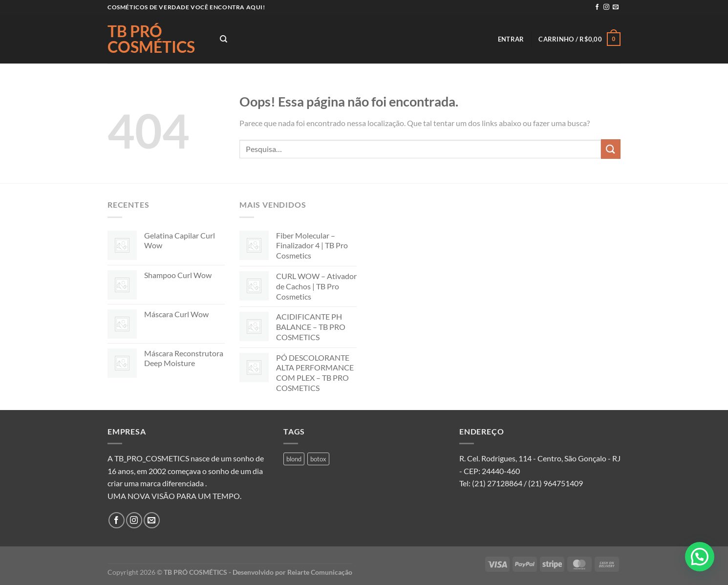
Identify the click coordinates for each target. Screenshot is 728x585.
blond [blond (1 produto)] (294, 459)
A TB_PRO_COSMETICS (148, 458)
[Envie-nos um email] (616, 7)
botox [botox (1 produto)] (318, 459)
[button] (700, 557)
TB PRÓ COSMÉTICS (151, 39)
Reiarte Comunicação (320, 572)
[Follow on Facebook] (597, 7)
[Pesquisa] (224, 39)
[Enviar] (611, 149)
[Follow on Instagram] (606, 7)
